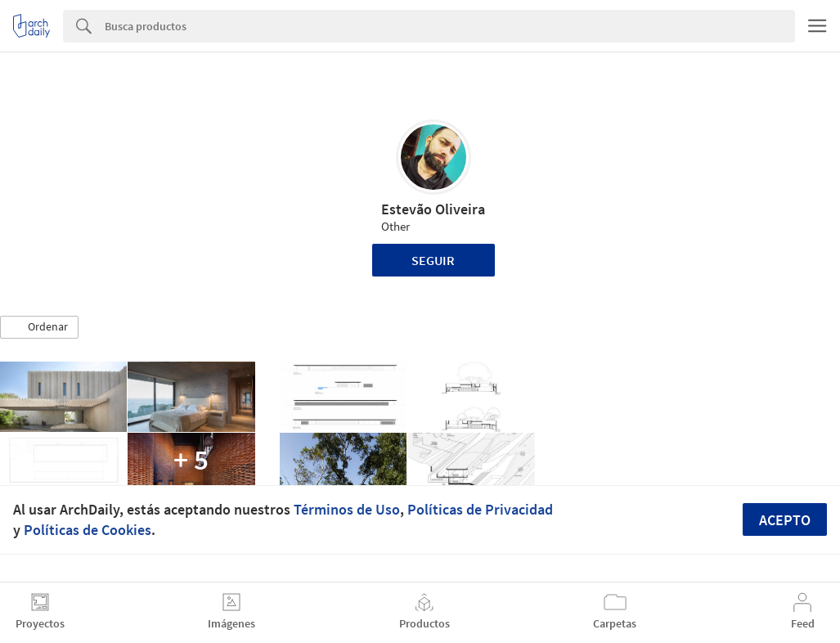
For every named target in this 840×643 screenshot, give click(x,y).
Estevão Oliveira (433, 209)
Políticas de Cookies (88, 530)
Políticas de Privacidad (480, 509)
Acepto (785, 520)
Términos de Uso (347, 509)
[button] (39, 327)
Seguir (433, 260)
